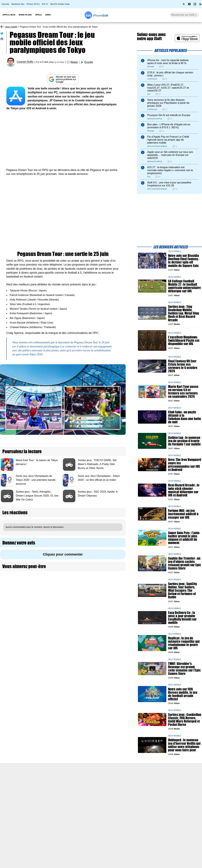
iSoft (30, 786)
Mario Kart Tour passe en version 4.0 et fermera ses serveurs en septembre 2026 (183, 392)
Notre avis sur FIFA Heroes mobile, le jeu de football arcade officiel (183, 694)
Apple (39, 15)
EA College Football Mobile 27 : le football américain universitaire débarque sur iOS (184, 286)
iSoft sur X (133, 792)
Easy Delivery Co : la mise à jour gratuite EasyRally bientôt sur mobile (182, 618)
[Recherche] (184, 15)
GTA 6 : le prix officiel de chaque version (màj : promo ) (170, 74)
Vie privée (33, 798)
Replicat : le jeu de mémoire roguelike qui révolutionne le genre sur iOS (184, 643)
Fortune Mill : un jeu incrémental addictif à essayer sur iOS (183, 514)
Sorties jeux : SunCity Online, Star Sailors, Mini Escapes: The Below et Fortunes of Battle (182, 590)
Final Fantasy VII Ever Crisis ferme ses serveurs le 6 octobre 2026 (183, 366)
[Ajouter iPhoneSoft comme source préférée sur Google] (63, 79)
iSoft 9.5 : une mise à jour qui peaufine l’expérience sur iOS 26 (169, 184)
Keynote (5, 4)
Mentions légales (37, 809)
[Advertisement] (63, 137)
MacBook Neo (18, 4)
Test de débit (84, 792)
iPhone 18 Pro (33, 4)
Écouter (89, 62)
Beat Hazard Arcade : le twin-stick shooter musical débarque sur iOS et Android (184, 490)
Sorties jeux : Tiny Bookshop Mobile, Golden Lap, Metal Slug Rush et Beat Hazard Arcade (184, 313)
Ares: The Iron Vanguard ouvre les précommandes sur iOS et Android (185, 465)
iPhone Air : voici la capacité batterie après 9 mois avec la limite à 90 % (168, 62)
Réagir (74, 62)
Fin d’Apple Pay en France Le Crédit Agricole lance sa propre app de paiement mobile (168, 140)
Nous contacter (85, 780)
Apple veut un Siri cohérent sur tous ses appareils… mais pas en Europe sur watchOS (170, 155)
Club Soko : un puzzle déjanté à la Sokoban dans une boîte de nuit (185, 417)
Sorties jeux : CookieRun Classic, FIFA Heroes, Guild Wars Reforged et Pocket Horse (185, 720)
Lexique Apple (85, 798)
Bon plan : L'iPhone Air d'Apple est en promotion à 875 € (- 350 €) (169, 126)
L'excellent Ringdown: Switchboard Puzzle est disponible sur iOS (184, 340)
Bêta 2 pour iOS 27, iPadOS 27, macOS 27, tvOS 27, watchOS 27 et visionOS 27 (168, 88)
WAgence (132, 786)
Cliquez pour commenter (63, 554)
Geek (48, 15)
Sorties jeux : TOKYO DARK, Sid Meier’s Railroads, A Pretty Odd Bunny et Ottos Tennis (97, 464)
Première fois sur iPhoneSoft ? (43, 780)
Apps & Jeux (9, 15)
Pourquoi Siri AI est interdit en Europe (169, 115)
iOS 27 (45, 4)
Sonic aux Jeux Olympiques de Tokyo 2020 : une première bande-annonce (36, 480)
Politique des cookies (39, 803)
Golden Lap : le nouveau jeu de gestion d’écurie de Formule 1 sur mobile (184, 441)
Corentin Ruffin (25, 62)
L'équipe (32, 792)
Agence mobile (135, 780)
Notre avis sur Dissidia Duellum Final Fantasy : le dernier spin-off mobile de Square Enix (184, 261)
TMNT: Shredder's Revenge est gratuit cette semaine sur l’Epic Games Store (184, 669)
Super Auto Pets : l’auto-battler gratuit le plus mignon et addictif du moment (184, 538)
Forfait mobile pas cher (89, 786)
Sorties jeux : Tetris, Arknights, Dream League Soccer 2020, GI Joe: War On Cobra (37, 496)
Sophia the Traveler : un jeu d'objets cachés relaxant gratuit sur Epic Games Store (185, 563)
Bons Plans (25, 15)
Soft (101, 16)
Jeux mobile (11, 27)
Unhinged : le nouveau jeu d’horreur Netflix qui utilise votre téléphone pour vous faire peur (184, 745)
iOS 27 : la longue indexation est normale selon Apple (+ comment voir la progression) (170, 170)
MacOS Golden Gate (60, 4)
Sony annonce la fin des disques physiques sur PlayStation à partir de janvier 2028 (168, 103)
